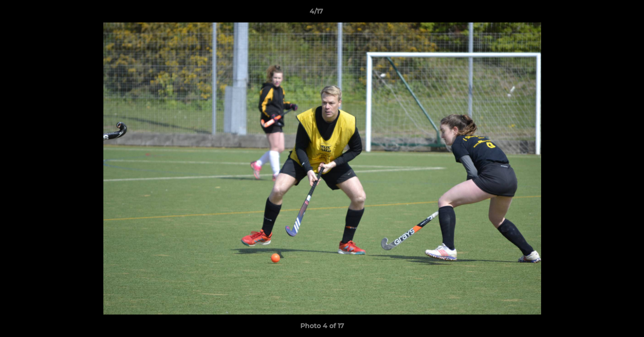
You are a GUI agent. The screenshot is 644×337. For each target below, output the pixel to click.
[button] (605, 14)
